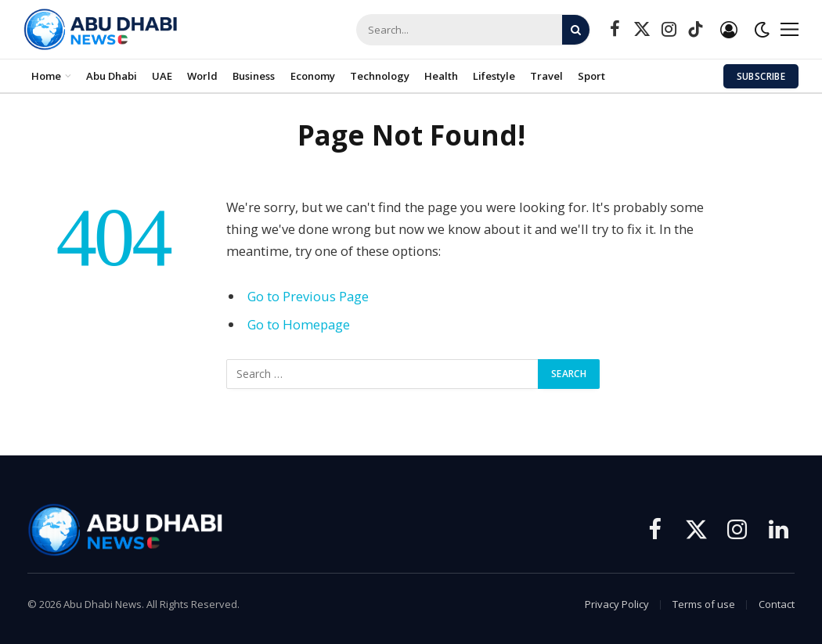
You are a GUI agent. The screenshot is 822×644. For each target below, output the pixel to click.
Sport (591, 76)
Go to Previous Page (308, 296)
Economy (313, 76)
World (202, 76)
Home (46, 76)
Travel (546, 76)
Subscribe (761, 76)
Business (254, 76)
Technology (380, 76)
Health (441, 76)
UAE (162, 76)
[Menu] (790, 29)
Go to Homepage (299, 324)
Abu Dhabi (112, 76)
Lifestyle (494, 76)
